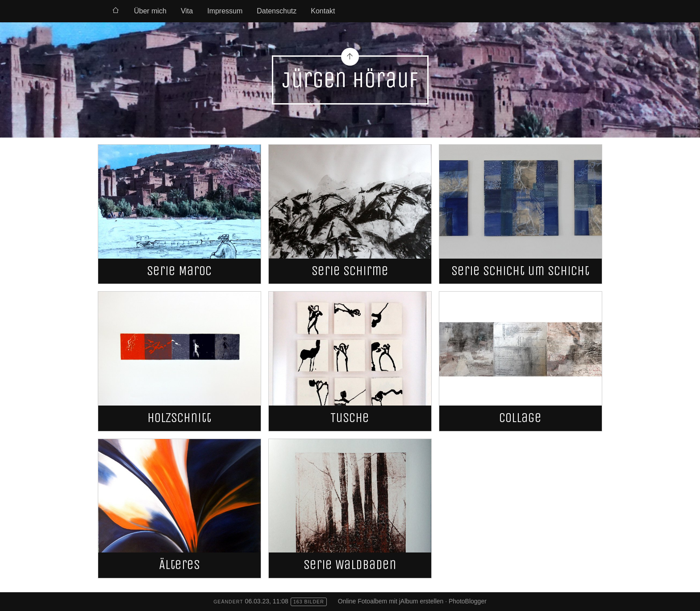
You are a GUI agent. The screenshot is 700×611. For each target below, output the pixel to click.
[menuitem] (116, 11)
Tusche (350, 418)
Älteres (179, 565)
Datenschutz (277, 11)
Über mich (150, 11)
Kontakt (323, 11)
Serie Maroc (179, 271)
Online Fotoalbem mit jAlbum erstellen (391, 601)
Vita (187, 11)
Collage (520, 418)
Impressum (225, 11)
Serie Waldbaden (350, 565)
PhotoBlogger (468, 601)
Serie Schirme (350, 271)
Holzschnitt (179, 418)
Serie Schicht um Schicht (520, 271)
